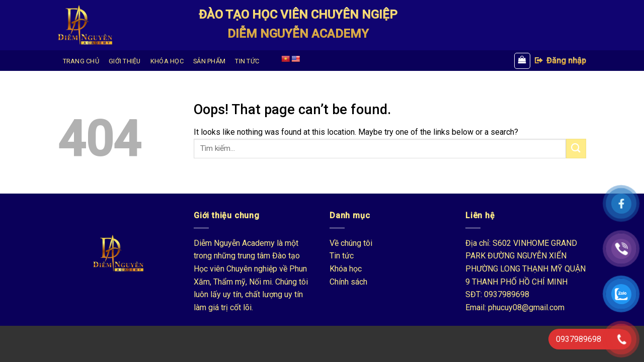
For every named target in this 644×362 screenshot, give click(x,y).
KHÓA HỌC (167, 61)
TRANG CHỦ (81, 61)
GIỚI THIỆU (125, 61)
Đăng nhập (560, 60)
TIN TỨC (247, 61)
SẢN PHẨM (209, 61)
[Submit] (576, 149)
